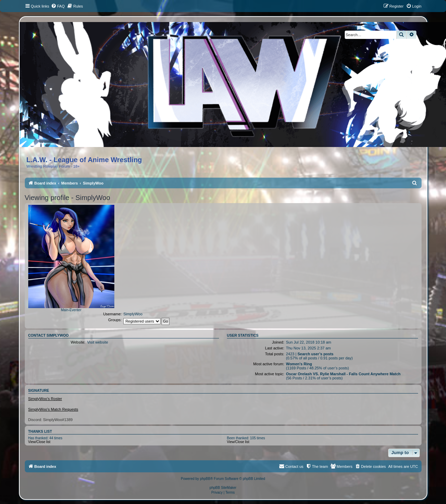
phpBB (205, 479)
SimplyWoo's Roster (45, 399)
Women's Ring (299, 364)
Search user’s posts (316, 354)
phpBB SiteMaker (223, 488)
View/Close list (39, 442)
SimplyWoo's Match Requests (53, 409)
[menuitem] (58, 6)
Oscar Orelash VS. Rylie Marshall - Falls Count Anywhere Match (343, 374)
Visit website (98, 342)
